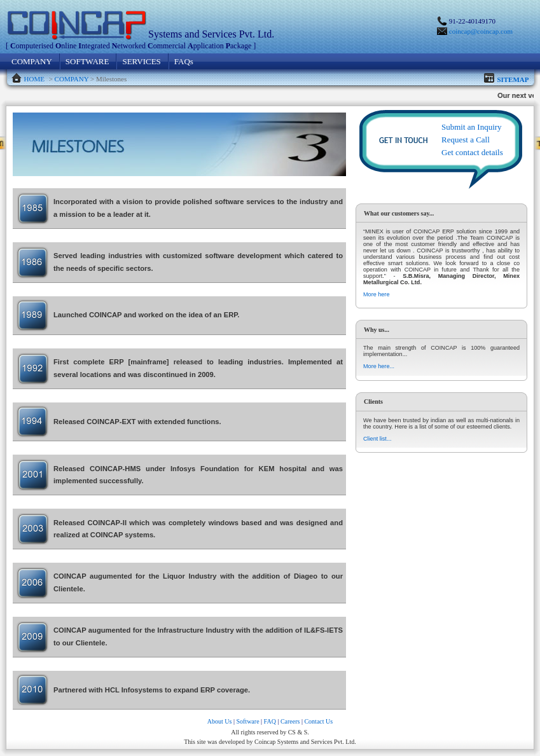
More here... (379, 366)
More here (376, 294)
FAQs (184, 61)
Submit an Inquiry (472, 127)
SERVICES (141, 61)
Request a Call (466, 140)
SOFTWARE (87, 61)
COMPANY (32, 61)
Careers (290, 721)
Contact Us (318, 721)
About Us (220, 721)
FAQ (270, 721)
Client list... (377, 439)
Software (247, 721)
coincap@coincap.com (481, 31)
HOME (34, 79)
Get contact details (472, 152)
